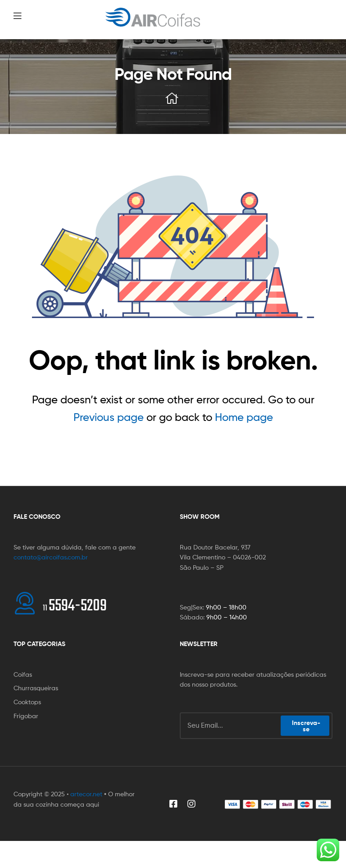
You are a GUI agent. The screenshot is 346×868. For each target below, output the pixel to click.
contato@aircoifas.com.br (51, 557)
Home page (244, 417)
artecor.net (86, 794)
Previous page (109, 417)
